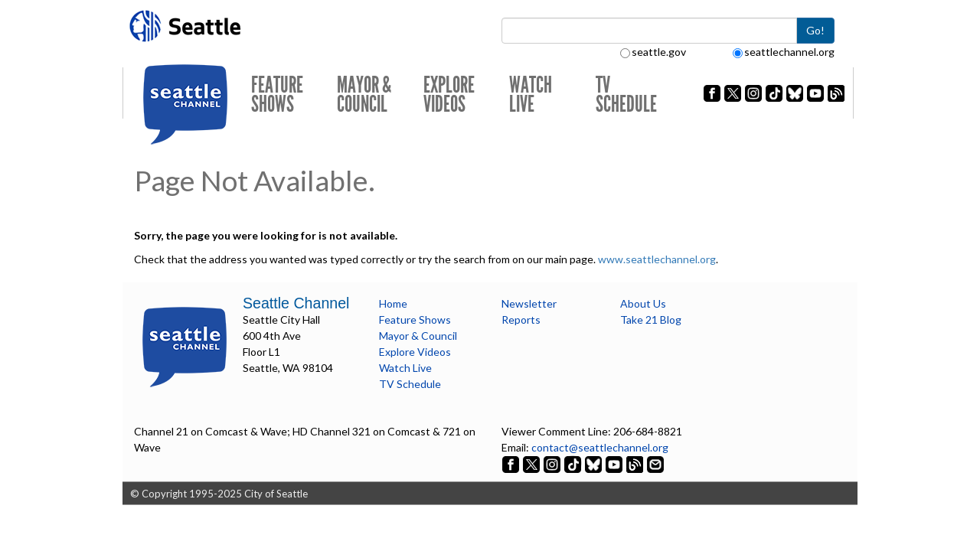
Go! (815, 30)
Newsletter (529, 303)
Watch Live (531, 95)
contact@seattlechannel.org (600, 447)
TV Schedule (626, 95)
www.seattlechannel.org (657, 259)
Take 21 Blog (651, 320)
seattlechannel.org (784, 52)
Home (393, 303)
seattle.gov (653, 52)
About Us (643, 303)
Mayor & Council (364, 95)
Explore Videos (449, 95)
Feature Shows (277, 95)
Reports (521, 320)
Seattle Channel (296, 303)
